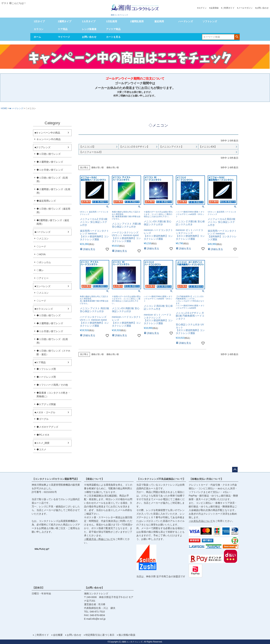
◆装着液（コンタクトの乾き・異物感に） (53, 395)
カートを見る (113, 37)
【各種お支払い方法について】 (206, 479)
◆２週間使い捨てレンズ (50, 162)
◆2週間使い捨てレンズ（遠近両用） (53, 222)
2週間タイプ (65, 21)
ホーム (37, 37)
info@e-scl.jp (99, 619)
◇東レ (40, 270)
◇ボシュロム (44, 262)
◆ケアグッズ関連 (46, 404)
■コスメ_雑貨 (42, 443)
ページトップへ (235, 470)
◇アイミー (43, 278)
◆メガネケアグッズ (47, 427)
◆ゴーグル (43, 419)
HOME (4, 108)
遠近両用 (159, 21)
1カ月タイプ (89, 21)
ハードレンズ (186, 21)
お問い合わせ (262, 8)
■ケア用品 (40, 362)
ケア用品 (63, 29)
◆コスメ (41, 449)
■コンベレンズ (43, 286)
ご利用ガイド (228, 8)
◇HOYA (41, 254)
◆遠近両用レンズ (46, 201)
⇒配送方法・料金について (98, 539)
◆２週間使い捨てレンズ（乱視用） (53, 191)
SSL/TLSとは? (42, 549)
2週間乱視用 (137, 21)
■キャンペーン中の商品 (47, 133)
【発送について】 (94, 479)
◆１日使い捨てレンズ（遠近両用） (53, 211)
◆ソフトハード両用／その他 (52, 385)
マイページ (64, 37)
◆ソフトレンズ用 (46, 369)
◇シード (41, 246)
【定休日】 (38, 588)
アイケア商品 (113, 29)
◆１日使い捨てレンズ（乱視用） (52, 179)
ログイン (202, 8)
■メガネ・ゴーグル (45, 412)
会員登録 (214, 8)
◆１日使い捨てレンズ (49, 154)
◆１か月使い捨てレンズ (50, 170)
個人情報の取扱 (127, 635)
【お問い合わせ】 (94, 588)
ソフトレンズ (210, 21)
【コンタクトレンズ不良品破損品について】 (161, 479)
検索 (237, 37)
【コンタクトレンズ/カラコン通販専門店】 (56, 479)
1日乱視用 (112, 21)
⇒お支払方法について (201, 521)
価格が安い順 (97, 168)
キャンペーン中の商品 (49, 139)
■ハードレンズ (16, 108)
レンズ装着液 (89, 29)
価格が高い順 (113, 168)
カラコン (39, 29)
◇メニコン (43, 239)
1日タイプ (39, 21)
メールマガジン (245, 8)
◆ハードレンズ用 (46, 377)
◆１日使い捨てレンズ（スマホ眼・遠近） (53, 353)
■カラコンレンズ (44, 309)
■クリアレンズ (43, 147)
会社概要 (58, 635)
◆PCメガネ (43, 435)
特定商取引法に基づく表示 (100, 635)
